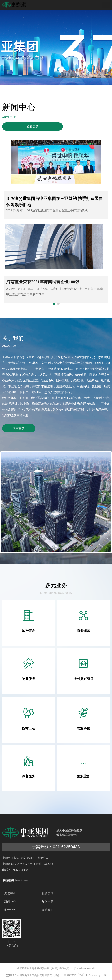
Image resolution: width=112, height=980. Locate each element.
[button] (106, 5)
